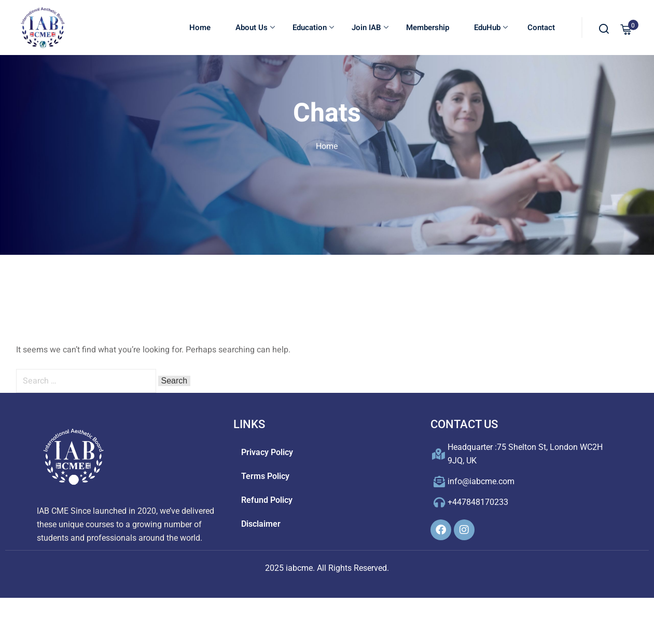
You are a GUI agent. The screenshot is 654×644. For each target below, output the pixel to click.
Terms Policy (265, 476)
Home (200, 28)
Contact (540, 28)
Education (313, 28)
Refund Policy (267, 500)
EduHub (491, 28)
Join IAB (370, 28)
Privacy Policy (267, 452)
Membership (428, 28)
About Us (255, 28)
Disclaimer (261, 524)
